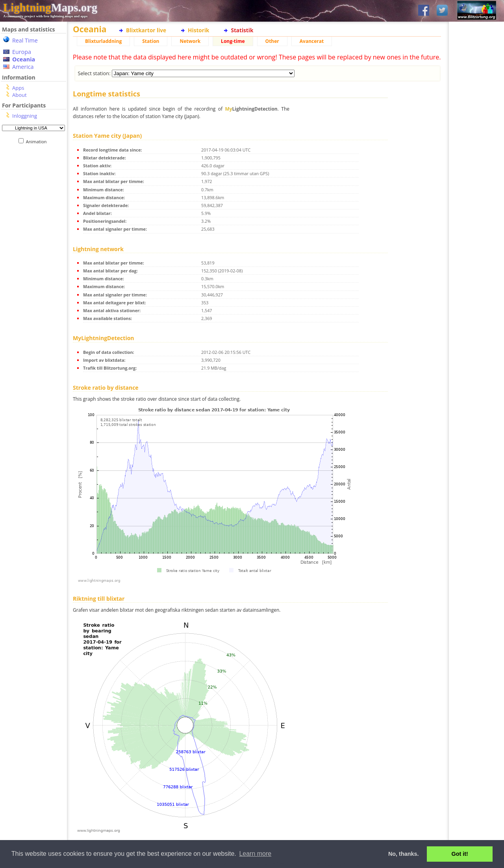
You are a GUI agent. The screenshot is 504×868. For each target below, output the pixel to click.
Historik (198, 30)
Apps (18, 88)
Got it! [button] (460, 854)
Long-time (233, 41)
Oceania (24, 59)
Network (190, 41)
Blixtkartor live (146, 30)
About (19, 95)
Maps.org (50, 7)
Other (272, 41)
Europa (22, 52)
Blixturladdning (103, 41)
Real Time (25, 40)
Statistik (242, 30)
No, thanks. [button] (404, 854)
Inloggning (25, 116)
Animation (38, 142)
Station (151, 41)
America (23, 67)
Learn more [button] (255, 854)
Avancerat (312, 41)
